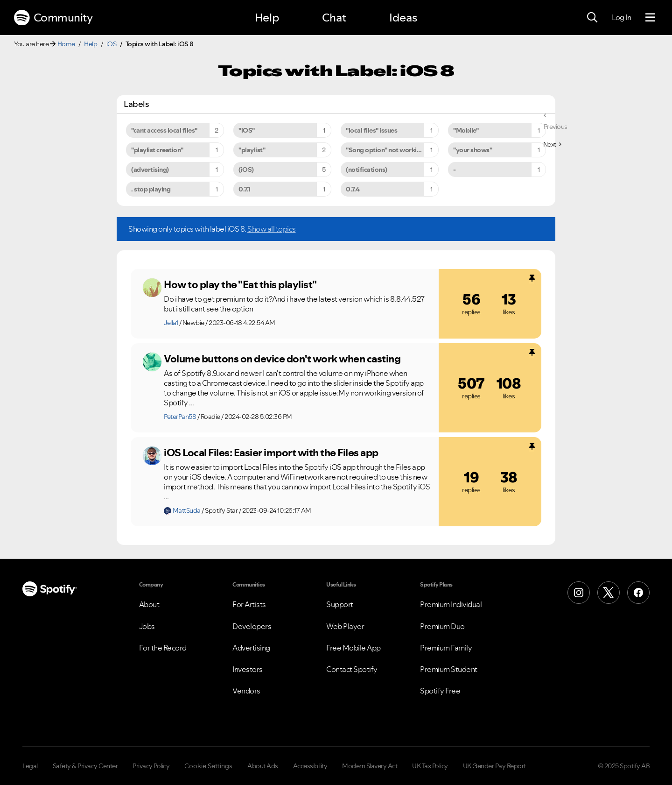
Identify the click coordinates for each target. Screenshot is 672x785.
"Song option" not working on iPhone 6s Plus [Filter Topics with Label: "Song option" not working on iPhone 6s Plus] (392, 150)
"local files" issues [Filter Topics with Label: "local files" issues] (371, 130)
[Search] (592, 18)
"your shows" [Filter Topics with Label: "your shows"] (472, 150)
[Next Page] (552, 144)
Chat (334, 18)
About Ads (263, 766)
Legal (30, 766)
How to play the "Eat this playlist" (240, 284)
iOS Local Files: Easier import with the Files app (271, 453)
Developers (252, 626)
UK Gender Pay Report (494, 766)
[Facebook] (638, 593)
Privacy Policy (151, 766)
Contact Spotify (352, 669)
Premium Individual (451, 604)
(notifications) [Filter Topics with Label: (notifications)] (367, 170)
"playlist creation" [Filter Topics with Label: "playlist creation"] (157, 150)
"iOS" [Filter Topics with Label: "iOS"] (247, 130)
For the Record (163, 648)
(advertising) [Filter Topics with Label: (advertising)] (150, 170)
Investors (248, 669)
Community (53, 18)
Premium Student (449, 669)
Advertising (251, 648)
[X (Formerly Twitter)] (609, 593)
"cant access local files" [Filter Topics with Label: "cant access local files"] (164, 130)
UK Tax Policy (430, 766)
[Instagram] (579, 593)
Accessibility (310, 766)
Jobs (147, 626)
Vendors (246, 691)
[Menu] (650, 18)
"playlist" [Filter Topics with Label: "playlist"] (252, 150)
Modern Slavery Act (370, 766)
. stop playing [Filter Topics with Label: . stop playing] (151, 189)
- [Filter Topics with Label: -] (455, 170)
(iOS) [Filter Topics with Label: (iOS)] (246, 170)
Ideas (403, 18)
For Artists (249, 604)
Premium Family (446, 648)
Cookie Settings (208, 766)
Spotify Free (440, 691)
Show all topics (272, 229)
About (149, 604)
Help (267, 18)
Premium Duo (442, 626)
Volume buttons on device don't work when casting (282, 359)
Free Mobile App (353, 648)
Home (66, 44)
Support (340, 604)
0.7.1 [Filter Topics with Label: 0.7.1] (245, 189)
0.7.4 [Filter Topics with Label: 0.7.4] (353, 189)
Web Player (345, 626)
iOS (112, 44)
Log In (621, 17)
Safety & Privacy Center (85, 766)
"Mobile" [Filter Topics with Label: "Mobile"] (466, 130)
